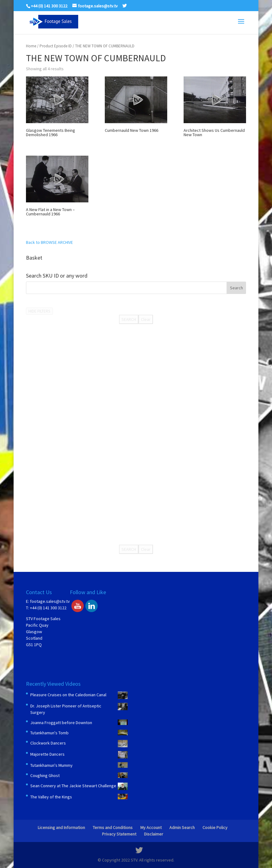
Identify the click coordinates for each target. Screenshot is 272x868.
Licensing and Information (61, 827)
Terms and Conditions (113, 827)
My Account (151, 827)
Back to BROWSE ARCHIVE (49, 242)
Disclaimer (154, 834)
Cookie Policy (215, 827)
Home (31, 46)
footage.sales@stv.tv (50, 601)
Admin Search (182, 827)
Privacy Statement (119, 834)
